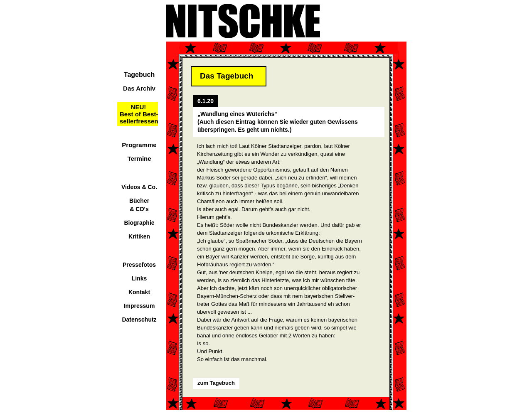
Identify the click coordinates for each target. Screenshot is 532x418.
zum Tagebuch (216, 383)
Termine (139, 159)
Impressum (139, 306)
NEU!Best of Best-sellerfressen (139, 114)
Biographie (139, 223)
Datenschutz (139, 320)
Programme (139, 145)
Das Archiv (139, 88)
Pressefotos (139, 265)
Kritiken (139, 236)
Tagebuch (139, 75)
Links (139, 278)
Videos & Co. (139, 187)
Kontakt (139, 292)
